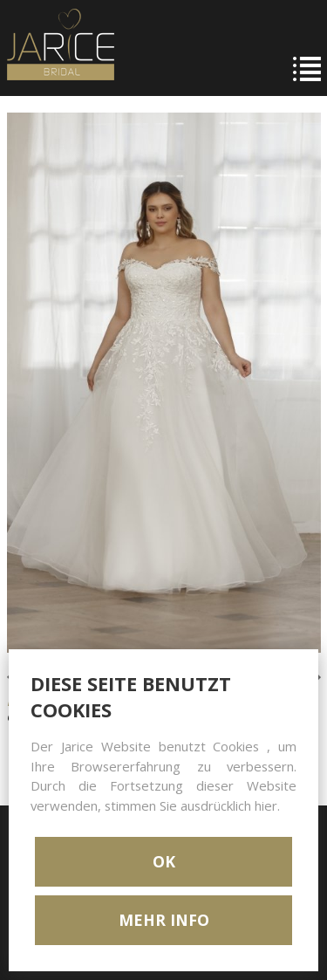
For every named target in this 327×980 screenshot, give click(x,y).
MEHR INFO (164, 920)
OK (164, 861)
